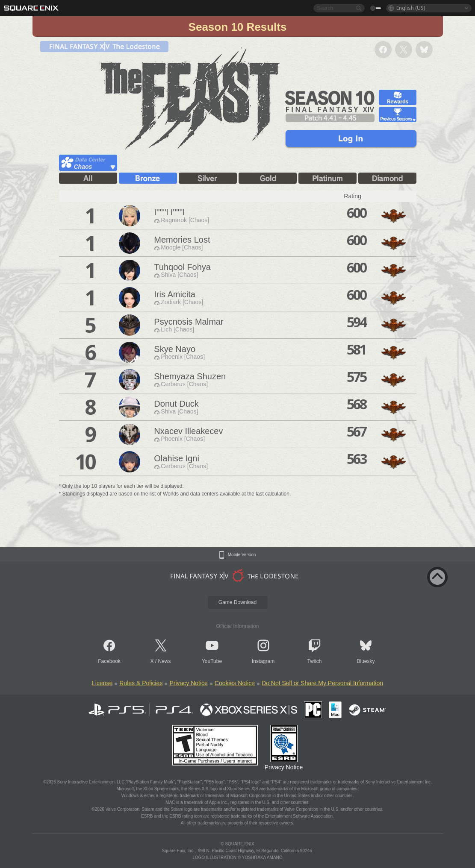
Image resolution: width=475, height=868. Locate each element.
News (165, 661)
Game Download (237, 602)
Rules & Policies (141, 683)
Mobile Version (242, 555)
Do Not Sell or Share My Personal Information (322, 683)
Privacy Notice (188, 683)
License (102, 683)
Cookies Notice (235, 683)
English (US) (411, 8)
